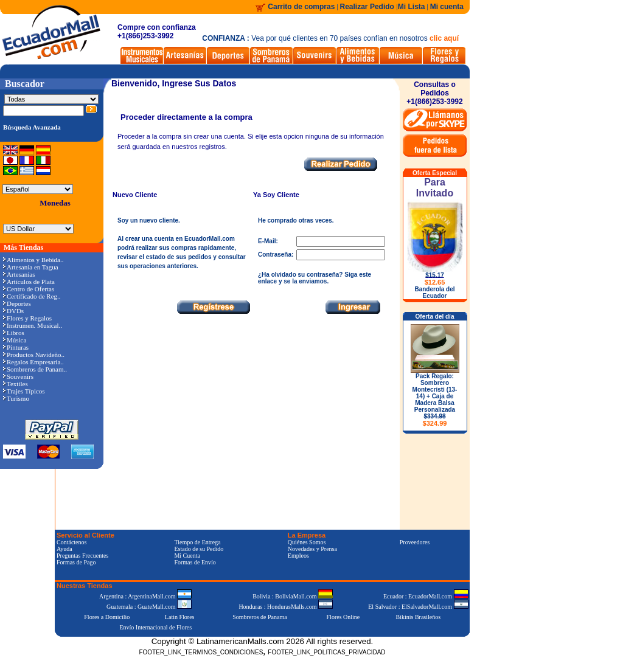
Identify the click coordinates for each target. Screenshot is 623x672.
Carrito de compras (301, 7)
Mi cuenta (447, 7)
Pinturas (16, 347)
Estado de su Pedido (199, 549)
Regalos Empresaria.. (33, 362)
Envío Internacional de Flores (155, 627)
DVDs (13, 311)
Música (15, 340)
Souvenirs (18, 376)
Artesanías (19, 274)
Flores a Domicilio (107, 617)
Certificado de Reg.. (32, 296)
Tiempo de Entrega (197, 542)
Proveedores (415, 542)
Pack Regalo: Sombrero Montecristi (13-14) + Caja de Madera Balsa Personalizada (435, 400)
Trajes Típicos (24, 391)
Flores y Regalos (27, 318)
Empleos (298, 556)
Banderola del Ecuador (434, 293)
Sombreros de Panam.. (35, 369)
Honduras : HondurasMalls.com (286, 607)
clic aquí (444, 38)
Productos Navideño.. (34, 355)
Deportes (17, 303)
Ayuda (64, 549)
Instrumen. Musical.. (33, 325)
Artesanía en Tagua (31, 267)
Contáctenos (71, 542)
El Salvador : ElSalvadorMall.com (418, 607)
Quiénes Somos (307, 542)
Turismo (16, 398)
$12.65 (435, 282)
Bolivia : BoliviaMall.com (293, 596)
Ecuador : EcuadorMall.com (426, 596)
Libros (14, 333)
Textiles (16, 384)
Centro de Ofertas (29, 289)
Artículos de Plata (29, 282)
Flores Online (343, 617)
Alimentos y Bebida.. (33, 260)
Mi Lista (412, 7)
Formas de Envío (195, 562)
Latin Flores (180, 617)
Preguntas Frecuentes (82, 556)
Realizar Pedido (368, 7)
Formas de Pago (76, 562)
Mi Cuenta (187, 556)
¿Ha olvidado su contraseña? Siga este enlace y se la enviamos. (315, 278)
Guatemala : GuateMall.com (149, 607)
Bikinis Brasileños (419, 617)
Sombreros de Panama (259, 617)
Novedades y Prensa (312, 549)
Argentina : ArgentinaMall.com (145, 596)
